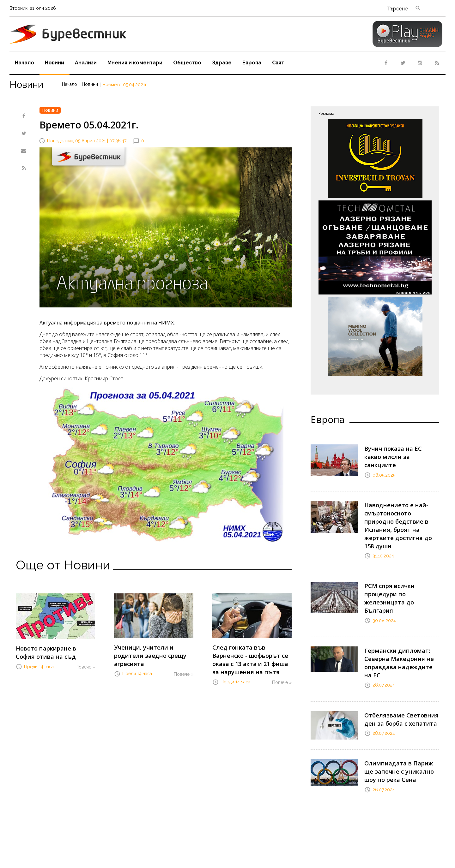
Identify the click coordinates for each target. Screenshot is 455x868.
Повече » (85, 664)
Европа (252, 63)
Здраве (222, 63)
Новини (55, 63)
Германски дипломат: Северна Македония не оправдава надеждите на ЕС (400, 621)
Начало (24, 63)
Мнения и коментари (135, 63)
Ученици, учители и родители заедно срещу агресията (153, 650)
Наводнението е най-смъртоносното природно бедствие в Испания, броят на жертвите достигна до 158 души (399, 511)
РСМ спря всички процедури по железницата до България (401, 570)
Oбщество (187, 63)
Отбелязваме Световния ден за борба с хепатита (396, 670)
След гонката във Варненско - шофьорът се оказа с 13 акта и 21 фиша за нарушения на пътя (252, 656)
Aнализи (86, 63)
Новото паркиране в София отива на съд (51, 651)
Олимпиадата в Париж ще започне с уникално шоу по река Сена (399, 721)
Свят (278, 63)
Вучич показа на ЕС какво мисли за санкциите (397, 451)
